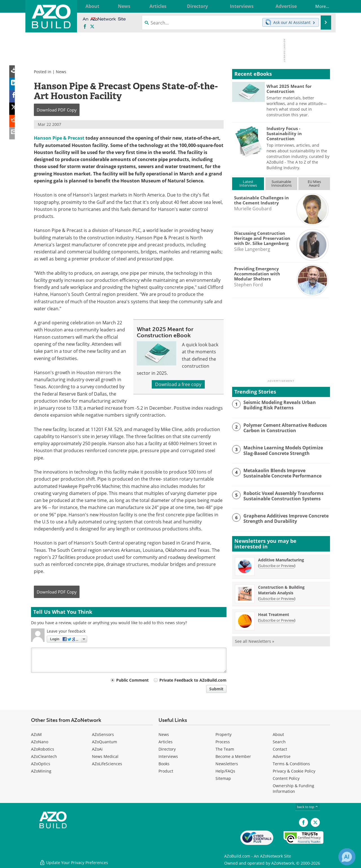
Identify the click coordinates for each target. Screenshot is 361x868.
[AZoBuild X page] (92, 27)
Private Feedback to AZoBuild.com (193, 680)
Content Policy (286, 778)
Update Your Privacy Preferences (74, 861)
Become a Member (233, 756)
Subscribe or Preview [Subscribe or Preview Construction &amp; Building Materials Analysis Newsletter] (277, 599)
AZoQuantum (104, 742)
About (278, 734)
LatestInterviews (248, 183)
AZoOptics (41, 764)
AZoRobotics (43, 749)
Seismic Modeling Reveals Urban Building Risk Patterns (278, 405)
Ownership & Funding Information (293, 788)
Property (224, 734)
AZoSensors (103, 734)
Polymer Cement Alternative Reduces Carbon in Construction (284, 428)
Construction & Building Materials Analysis (281, 590)
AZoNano (40, 742)
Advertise (282, 756)
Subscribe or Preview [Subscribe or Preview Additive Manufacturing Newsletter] (277, 566)
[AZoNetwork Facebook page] (85, 27)
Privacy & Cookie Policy (294, 771)
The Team (225, 749)
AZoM (36, 734)
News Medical (105, 756)
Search (279, 742)
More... (319, 6)
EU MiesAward (314, 183)
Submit (216, 689)
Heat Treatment (274, 614)
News (61, 72)
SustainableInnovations (281, 183)
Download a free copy (178, 384)
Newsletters (227, 764)
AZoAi (97, 749)
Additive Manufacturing (281, 560)
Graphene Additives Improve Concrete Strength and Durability (285, 518)
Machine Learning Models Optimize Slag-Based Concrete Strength (287, 450)
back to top (308, 807)
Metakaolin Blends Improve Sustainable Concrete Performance (286, 473)
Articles (166, 742)
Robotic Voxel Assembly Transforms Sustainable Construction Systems (281, 496)
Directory (167, 749)
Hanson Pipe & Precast (59, 138)
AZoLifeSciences (107, 764)
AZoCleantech (44, 756)
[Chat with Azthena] (347, 857)
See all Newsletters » (255, 641)
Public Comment (132, 680)
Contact (280, 749)
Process (223, 742)
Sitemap (223, 778)
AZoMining (41, 771)
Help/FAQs (225, 771)
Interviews (168, 756)
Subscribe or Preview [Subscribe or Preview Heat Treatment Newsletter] (277, 620)
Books (164, 764)
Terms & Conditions (291, 764)
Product (166, 771)
